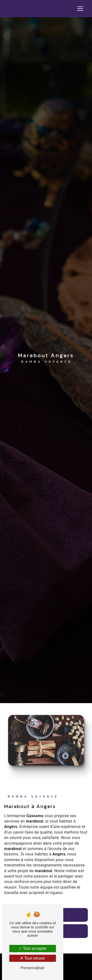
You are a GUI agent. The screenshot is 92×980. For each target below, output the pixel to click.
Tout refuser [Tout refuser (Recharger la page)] (33, 958)
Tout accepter (33, 948)
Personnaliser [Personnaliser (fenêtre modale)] (33, 968)
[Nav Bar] (80, 9)
